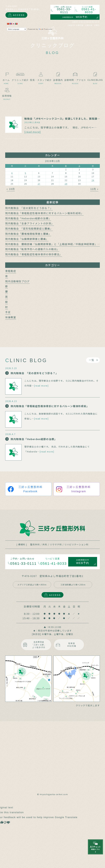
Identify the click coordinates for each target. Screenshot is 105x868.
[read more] (33, 132)
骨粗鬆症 (11, 271)
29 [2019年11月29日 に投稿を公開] (66, 184)
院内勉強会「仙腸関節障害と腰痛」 (27, 239)
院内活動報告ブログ (17, 281)
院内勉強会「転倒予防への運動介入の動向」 (32, 249)
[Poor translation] (7, 822)
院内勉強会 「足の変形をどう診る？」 (29, 208)
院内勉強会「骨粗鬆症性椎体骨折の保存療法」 (34, 254)
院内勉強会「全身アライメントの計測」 (30, 223)
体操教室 (11, 317)
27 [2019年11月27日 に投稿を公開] (39, 184)
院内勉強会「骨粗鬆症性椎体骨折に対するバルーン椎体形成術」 (44, 213)
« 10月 (11, 189)
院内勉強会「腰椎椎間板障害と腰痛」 (28, 234)
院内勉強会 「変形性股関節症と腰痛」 (29, 228)
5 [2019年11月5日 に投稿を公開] (26, 173)
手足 (8, 312)
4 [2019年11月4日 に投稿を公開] (12, 173)
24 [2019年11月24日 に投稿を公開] (93, 180)
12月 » (94, 189)
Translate (46, 29)
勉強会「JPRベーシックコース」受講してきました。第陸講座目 (63, 119)
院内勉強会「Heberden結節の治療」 (28, 218)
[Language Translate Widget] (17, 29)
